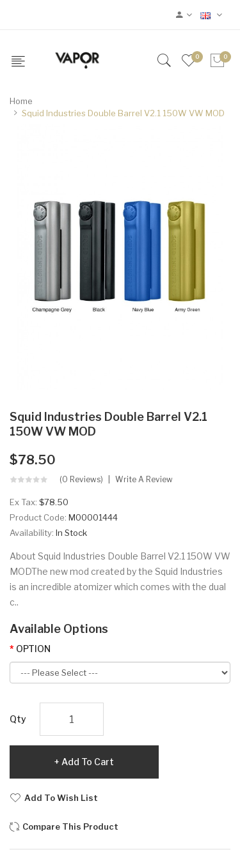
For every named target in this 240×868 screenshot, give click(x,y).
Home (21, 101)
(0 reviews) (81, 480)
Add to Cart (88, 762)
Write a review (144, 480)
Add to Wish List (61, 798)
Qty (18, 719)
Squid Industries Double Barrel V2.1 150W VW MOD (123, 113)
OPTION (33, 649)
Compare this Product (70, 826)
